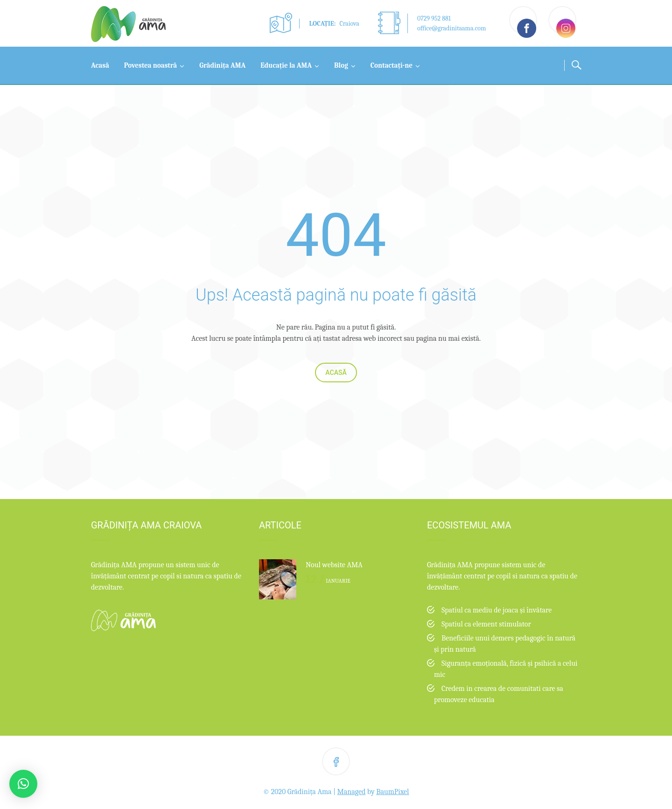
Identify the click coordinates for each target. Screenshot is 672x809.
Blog (341, 65)
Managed (352, 792)
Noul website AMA (334, 565)
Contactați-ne (392, 65)
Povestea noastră (150, 65)
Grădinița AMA (222, 65)
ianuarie (328, 581)
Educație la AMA (286, 65)
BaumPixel (392, 792)
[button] (23, 784)
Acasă (100, 65)
